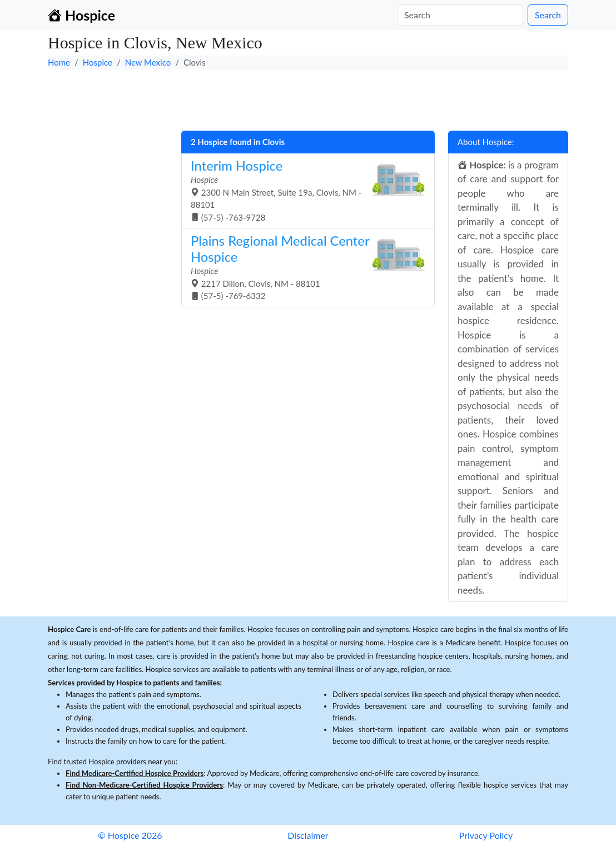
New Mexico (148, 62)
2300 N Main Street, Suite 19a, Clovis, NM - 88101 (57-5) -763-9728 (304, 190)
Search (548, 15)
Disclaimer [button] (308, 835)
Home (59, 62)
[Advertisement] (308, 97)
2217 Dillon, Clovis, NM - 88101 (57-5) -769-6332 (304, 267)
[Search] (460, 15)
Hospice (98, 62)
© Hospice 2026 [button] (130, 835)
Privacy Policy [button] (486, 835)
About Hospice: (486, 142)
